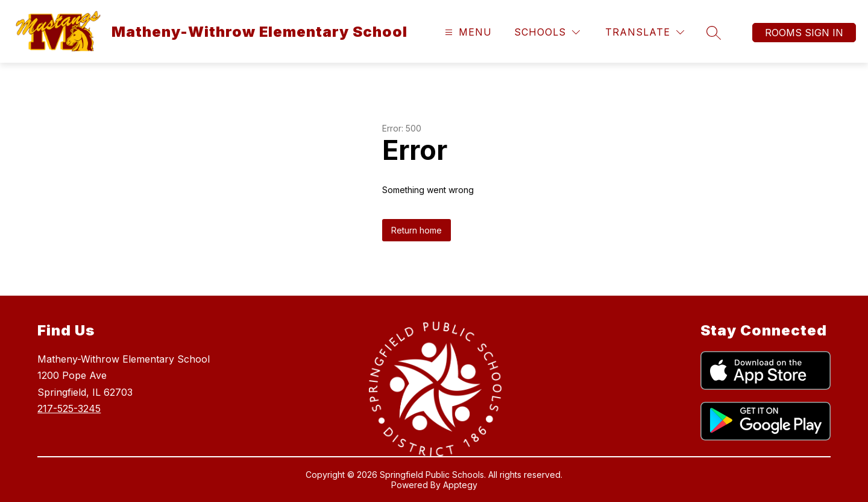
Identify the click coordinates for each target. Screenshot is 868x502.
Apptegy (460, 485)
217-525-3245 (69, 408)
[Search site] (714, 33)
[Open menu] (467, 32)
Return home (417, 230)
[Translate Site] (645, 32)
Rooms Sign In (804, 33)
